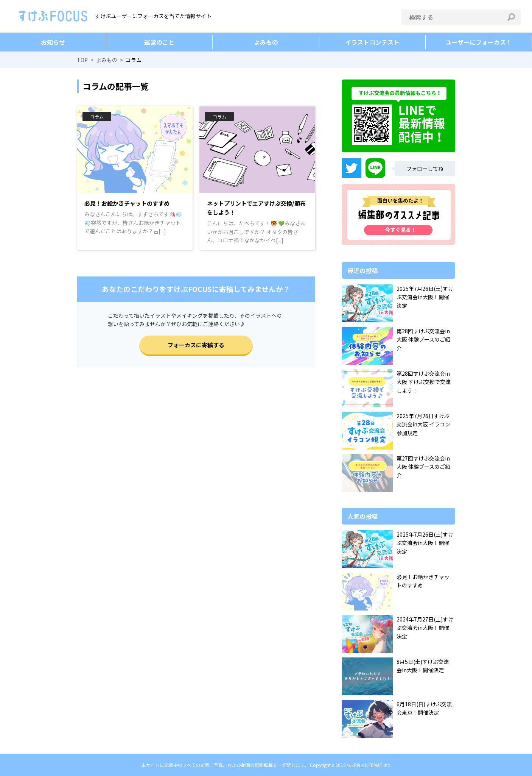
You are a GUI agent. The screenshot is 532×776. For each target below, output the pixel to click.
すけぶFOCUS (53, 16)
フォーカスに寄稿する (196, 345)
